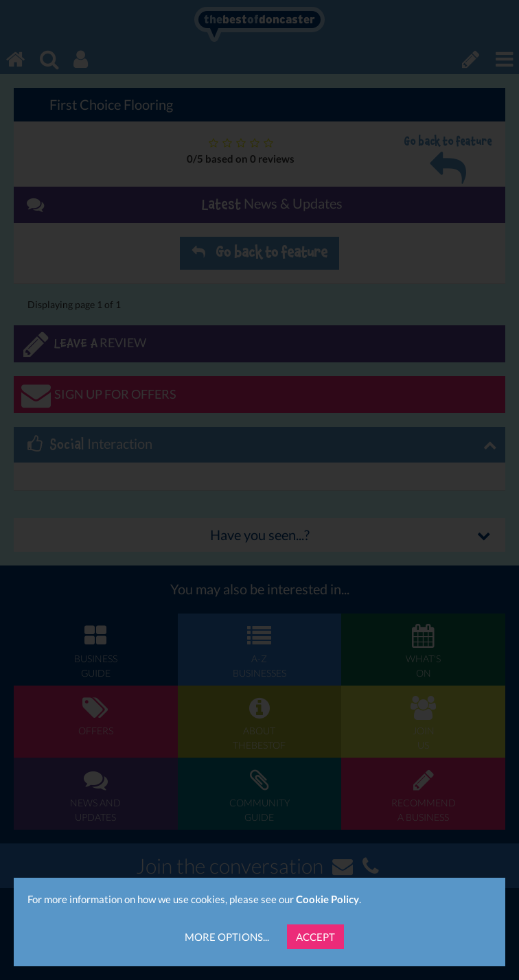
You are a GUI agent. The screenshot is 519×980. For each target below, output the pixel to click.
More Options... (227, 937)
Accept (315, 937)
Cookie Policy (327, 899)
